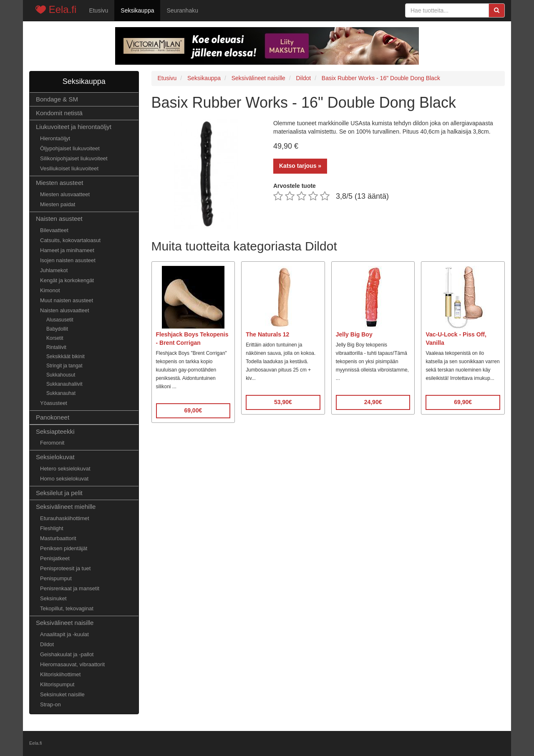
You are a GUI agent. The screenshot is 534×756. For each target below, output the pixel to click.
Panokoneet (53, 417)
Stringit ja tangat (64, 366)
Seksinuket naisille (62, 694)
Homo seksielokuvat (64, 479)
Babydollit (57, 329)
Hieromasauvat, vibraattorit (72, 664)
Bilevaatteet (54, 230)
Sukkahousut (61, 375)
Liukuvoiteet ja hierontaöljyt (74, 127)
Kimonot (50, 290)
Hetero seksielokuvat (65, 469)
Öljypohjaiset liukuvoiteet (70, 148)
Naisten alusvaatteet (65, 310)
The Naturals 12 (267, 334)
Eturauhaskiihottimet (65, 518)
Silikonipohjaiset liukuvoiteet (74, 158)
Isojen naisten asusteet (68, 260)
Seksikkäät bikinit (65, 357)
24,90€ (373, 402)
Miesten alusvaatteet (65, 194)
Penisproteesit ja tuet (65, 568)
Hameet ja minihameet (67, 250)
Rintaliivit (56, 347)
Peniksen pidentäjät (64, 548)
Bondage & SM (57, 99)
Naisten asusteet (59, 219)
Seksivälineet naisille (65, 623)
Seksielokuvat (55, 457)
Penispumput (56, 578)
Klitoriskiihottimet (60, 674)
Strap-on (50, 704)
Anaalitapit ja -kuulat (64, 634)
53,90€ (283, 402)
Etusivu (98, 10)
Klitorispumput (57, 684)
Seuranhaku (182, 10)
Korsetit (55, 338)
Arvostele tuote (295, 186)
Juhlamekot (54, 270)
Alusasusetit (60, 320)
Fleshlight (52, 528)
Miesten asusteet (59, 183)
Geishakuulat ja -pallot (67, 654)
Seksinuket (53, 598)
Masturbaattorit (58, 538)
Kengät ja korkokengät (67, 280)
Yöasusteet (54, 403)
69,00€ (193, 410)
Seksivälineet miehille (66, 507)
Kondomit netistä (59, 113)
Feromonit (52, 443)
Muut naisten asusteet (67, 300)
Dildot (47, 644)
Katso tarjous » (300, 166)
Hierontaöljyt (55, 138)
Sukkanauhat (61, 393)
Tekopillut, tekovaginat (67, 608)
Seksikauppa (137, 10)
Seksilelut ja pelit (59, 493)
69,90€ (463, 402)
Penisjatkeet (55, 558)
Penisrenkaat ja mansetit (70, 588)
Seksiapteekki (55, 431)
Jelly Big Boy (354, 334)
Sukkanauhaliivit (64, 384)
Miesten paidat (58, 204)
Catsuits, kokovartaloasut (70, 240)
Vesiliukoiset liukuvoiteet (69, 168)
